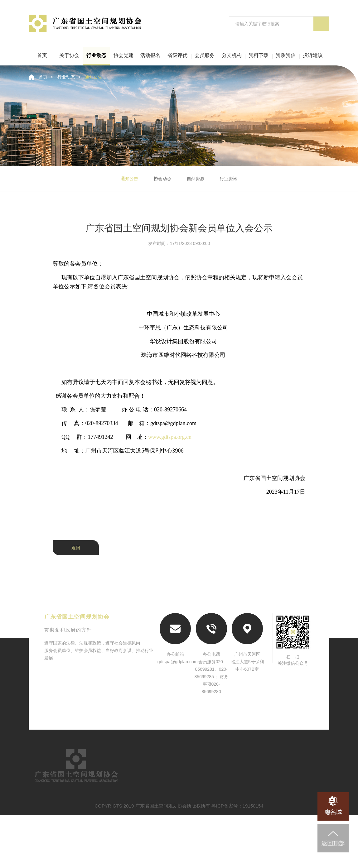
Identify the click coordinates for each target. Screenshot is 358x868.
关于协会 (69, 55)
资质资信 (286, 55)
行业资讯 (229, 179)
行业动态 (96, 55)
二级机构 (86, 818)
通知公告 (94, 77)
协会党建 (123, 55)
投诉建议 (313, 55)
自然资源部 (75, 719)
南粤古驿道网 (179, 729)
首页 (42, 55)
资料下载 (259, 55)
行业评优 (285, 785)
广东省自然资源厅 (179, 719)
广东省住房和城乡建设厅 (231, 719)
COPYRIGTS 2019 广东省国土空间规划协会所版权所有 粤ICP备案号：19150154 (179, 858)
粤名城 (231, 729)
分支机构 (232, 55)
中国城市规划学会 (127, 729)
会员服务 (205, 55)
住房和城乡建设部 (127, 719)
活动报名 (150, 55)
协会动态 (162, 179)
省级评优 (177, 55)
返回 (76, 548)
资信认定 (152, 785)
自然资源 (196, 179)
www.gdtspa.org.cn (170, 437)
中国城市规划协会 (283, 719)
